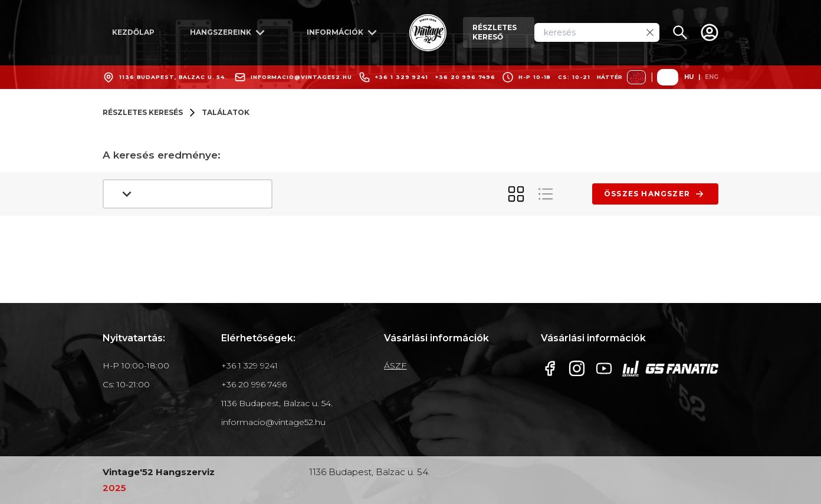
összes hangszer (655, 194)
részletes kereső (495, 32)
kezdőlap (133, 32)
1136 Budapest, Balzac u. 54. (173, 77)
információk (344, 32)
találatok (226, 112)
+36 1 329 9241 (402, 77)
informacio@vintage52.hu (301, 77)
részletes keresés (143, 112)
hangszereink (229, 32)
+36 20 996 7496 (465, 77)
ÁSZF (395, 365)
